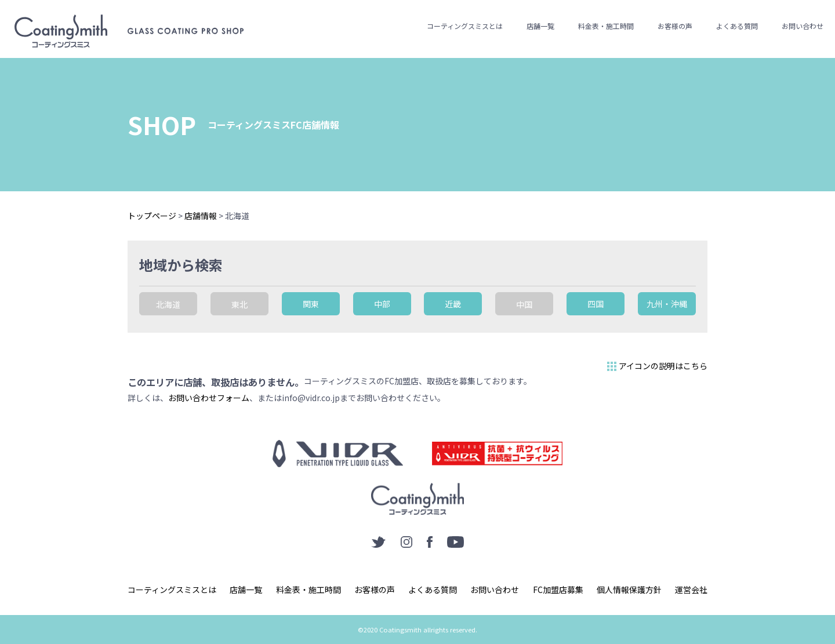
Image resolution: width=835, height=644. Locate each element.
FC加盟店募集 (558, 590)
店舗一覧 (540, 26)
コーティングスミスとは (465, 26)
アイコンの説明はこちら (656, 366)
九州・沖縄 (667, 304)
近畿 (453, 304)
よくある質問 (737, 26)
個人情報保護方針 (629, 590)
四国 (596, 304)
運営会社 (691, 590)
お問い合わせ (803, 26)
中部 (382, 304)
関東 (311, 304)
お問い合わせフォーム (209, 398)
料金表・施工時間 (606, 26)
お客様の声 (675, 26)
